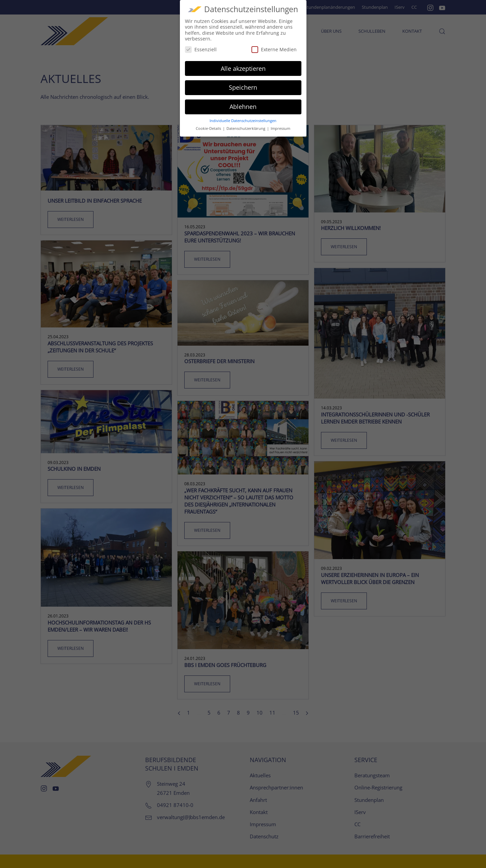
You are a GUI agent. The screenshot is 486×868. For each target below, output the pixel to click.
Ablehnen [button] (243, 103)
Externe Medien (274, 45)
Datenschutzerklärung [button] (246, 124)
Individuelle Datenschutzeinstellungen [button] (243, 117)
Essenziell (201, 45)
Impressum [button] (280, 124)
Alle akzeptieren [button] (243, 64)
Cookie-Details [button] (209, 124)
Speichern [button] (243, 84)
